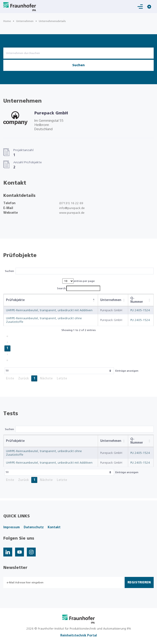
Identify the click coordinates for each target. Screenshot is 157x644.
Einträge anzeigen (127, 371)
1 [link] (7, 348)
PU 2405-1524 (140, 310)
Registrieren (139, 582)
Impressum (12, 527)
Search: (62, 288)
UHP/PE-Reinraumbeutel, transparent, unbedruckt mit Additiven (49, 310)
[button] (94, 300)
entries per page (84, 281)
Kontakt (54, 527)
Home (7, 21)
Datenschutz (34, 527)
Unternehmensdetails (52, 21)
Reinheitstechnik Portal (79, 636)
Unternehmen (25, 21)
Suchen (78, 65)
